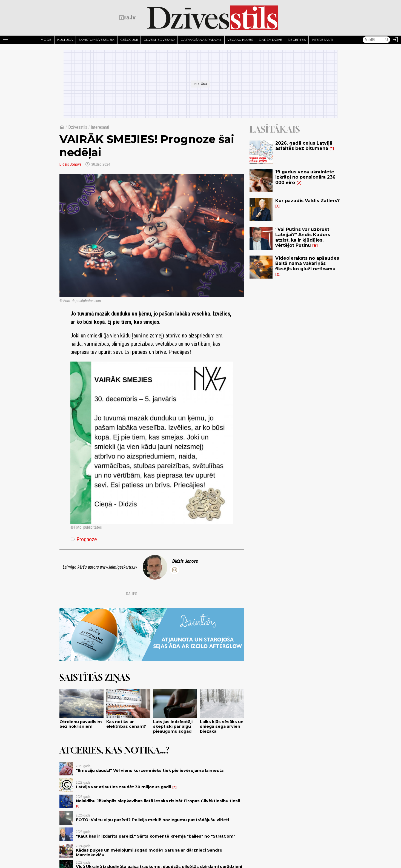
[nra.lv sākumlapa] (127, 18)
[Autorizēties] (396, 40)
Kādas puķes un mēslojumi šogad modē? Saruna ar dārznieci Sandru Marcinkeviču (149, 853)
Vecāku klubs (240, 40)
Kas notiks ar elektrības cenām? (126, 724)
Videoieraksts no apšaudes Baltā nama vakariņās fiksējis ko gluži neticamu (307, 263)
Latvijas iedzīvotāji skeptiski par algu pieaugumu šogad (173, 727)
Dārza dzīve (270, 40)
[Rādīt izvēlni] (5, 40)
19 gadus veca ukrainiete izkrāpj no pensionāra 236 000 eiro (305, 177)
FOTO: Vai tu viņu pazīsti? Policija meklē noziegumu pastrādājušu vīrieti (152, 820)
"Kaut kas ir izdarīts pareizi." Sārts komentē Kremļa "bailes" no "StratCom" (156, 836)
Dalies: (132, 594)
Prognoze (84, 539)
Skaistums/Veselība (97, 40)
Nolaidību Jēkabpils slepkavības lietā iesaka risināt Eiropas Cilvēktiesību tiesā (158, 801)
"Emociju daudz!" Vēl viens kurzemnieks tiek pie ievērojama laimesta (150, 770)
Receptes (297, 40)
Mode (46, 40)
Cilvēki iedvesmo (159, 40)
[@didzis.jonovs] (174, 570)
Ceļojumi (129, 40)
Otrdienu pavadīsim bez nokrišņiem (81, 724)
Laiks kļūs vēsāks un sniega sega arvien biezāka (222, 727)
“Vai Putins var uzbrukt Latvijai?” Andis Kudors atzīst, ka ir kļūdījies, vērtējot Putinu (303, 237)
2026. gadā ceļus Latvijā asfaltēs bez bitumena (304, 146)
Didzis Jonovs (71, 164)
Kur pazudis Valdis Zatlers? (307, 201)
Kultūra (65, 40)
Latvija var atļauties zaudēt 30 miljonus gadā (124, 787)
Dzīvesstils (78, 127)
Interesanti (322, 40)
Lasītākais (275, 129)
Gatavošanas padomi (201, 40)
